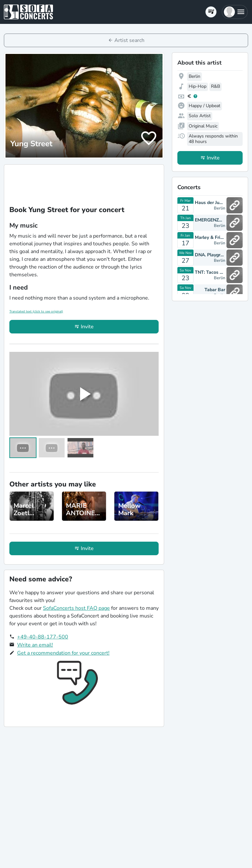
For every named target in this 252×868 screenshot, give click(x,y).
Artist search (129, 40)
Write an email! (35, 645)
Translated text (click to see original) (36, 311)
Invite (87, 327)
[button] (235, 12)
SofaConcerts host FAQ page (76, 608)
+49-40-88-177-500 (43, 637)
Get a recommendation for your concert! (63, 653)
